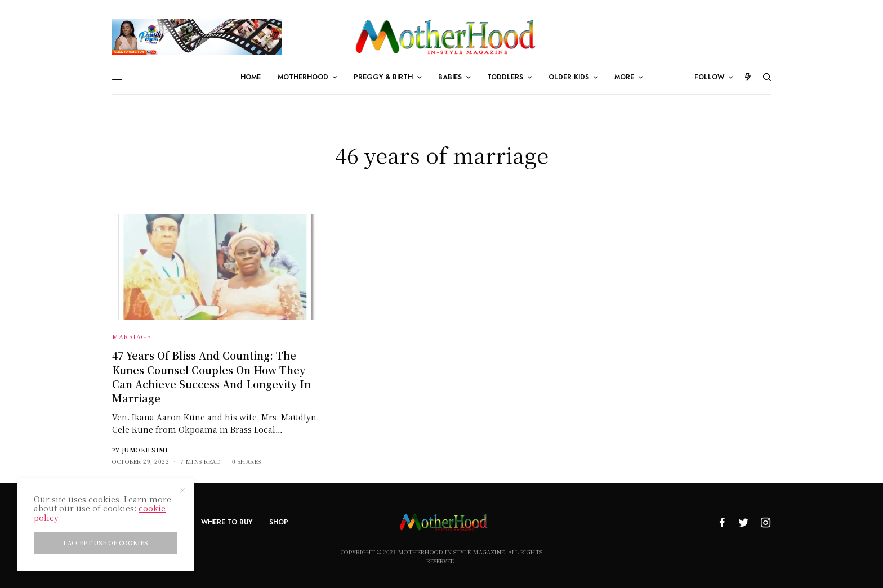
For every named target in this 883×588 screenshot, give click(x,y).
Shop (279, 522)
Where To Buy (227, 522)
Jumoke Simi (145, 450)
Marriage (131, 336)
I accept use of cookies (106, 543)
